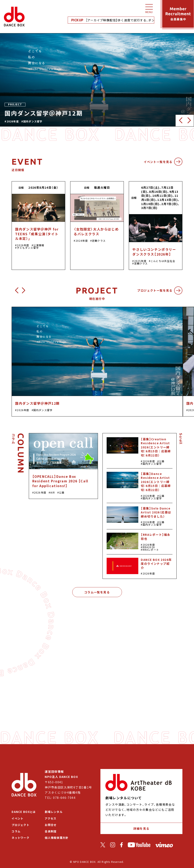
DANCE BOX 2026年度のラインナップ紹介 (156, 564)
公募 (62, 492)
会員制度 (51, 831)
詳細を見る (141, 828)
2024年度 (82, 241)
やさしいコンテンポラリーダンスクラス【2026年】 (154, 252)
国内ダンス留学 (33, 121)
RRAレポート (151, 550)
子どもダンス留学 (28, 248)
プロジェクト (20, 825)
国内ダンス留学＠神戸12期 (37, 403)
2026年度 (13, 121)
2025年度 (140, 261)
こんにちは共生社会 (163, 261)
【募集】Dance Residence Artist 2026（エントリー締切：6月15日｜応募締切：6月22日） (156, 482)
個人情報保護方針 (57, 838)
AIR (53, 492)
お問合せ (51, 825)
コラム (16, 831)
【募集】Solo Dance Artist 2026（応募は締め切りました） (156, 512)
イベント (17, 818)
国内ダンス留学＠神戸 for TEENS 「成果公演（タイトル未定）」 (37, 234)
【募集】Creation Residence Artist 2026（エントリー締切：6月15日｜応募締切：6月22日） (156, 447)
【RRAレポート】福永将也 (155, 537)
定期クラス (99, 241)
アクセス (51, 818)
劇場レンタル (54, 812)
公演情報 (39, 245)
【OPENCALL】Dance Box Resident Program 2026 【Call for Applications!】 (60, 481)
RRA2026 (149, 547)
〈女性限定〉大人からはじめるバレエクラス (96, 231)
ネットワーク (20, 838)
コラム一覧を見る (97, 592)
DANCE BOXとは (24, 812)
